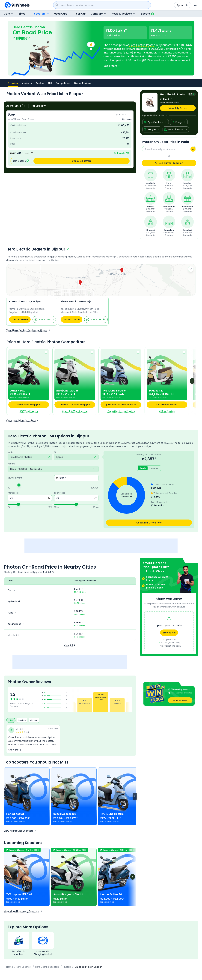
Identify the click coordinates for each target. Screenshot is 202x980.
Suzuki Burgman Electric (69, 894)
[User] (195, 5)
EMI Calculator (176, 129)
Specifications (156, 122)
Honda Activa (15, 814)
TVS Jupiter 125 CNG (19, 894)
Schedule (154, 468)
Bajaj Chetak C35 (67, 391)
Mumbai (14, 635)
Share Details (44, 319)
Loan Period (60, 493)
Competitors (63, 83)
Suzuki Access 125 (65, 814)
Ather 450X (18, 391)
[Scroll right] (135, 796)
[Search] (193, 149)
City (56, 452)
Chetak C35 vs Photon (75, 411)
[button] (169, 694)
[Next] (192, 381)
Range (179, 122)
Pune (12, 613)
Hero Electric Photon (142, 45)
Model (10, 452)
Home (10, 967)
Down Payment (15, 478)
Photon (67, 967)
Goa (12, 590)
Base (12, 114)
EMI (50, 83)
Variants (27, 83)
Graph (143, 468)
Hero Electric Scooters (47, 967)
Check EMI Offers (82, 161)
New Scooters (24, 967)
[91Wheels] (17, 5)
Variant (11, 464)
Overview (13, 84)
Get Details (21, 161)
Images (152, 129)
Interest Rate (13, 493)
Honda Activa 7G (111, 894)
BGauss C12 (156, 391)
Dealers (40, 83)
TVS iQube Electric (114, 391)
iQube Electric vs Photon (121, 411)
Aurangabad (16, 624)
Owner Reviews (83, 83)
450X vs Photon (29, 411)
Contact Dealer (20, 319)
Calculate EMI (122, 153)
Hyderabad (15, 601)
